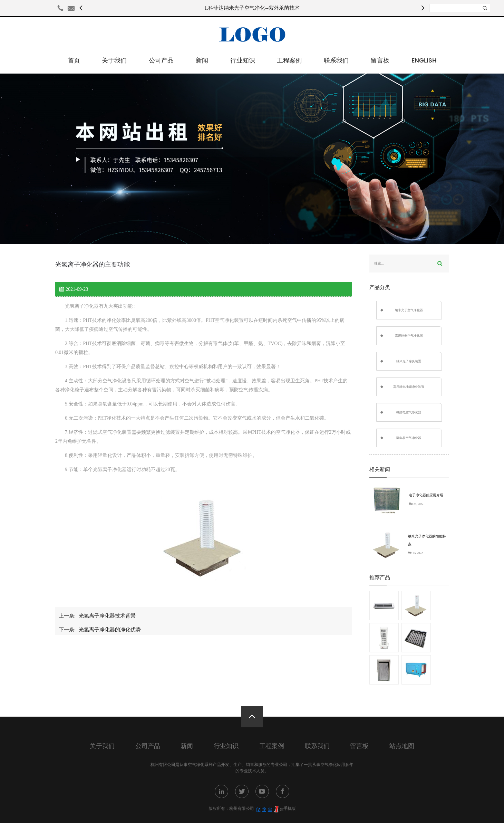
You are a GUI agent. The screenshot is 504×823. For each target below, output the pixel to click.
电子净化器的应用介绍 (426, 495)
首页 (74, 61)
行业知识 (243, 61)
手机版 (290, 808)
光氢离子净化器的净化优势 (110, 630)
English (424, 61)
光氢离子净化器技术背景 (107, 616)
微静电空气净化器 (409, 412)
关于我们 (114, 61)
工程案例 (289, 61)
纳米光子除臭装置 (409, 361)
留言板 (380, 61)
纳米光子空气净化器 (409, 310)
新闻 (202, 61)
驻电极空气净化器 (409, 438)
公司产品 (161, 61)
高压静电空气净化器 (409, 336)
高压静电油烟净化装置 (409, 387)
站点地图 (402, 746)
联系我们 (336, 61)
